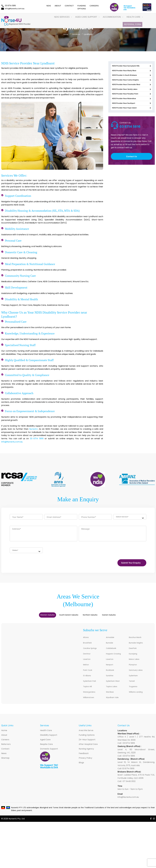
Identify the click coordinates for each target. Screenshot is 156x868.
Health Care (46, 738)
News (4, 761)
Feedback (84, 761)
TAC (125, 8)
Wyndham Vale (114, 705)
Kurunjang (134, 658)
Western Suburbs (28, 617)
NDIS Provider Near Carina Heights (132, 88)
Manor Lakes (136, 664)
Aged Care (45, 747)
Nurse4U (33, 429)
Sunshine (111, 681)
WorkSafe (130, 8)
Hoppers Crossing (116, 658)
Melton (87, 670)
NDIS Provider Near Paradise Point (132, 108)
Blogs (81, 770)
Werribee (111, 699)
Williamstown (91, 705)
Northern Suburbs (97, 617)
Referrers (6, 752)
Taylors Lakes (113, 693)
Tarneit (133, 687)
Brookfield (89, 646)
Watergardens (91, 699)
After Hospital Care (88, 752)
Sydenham (135, 681)
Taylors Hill (89, 693)
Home (65, 34)
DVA (125, 10)
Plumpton (134, 670)
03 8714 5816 (9, 6)
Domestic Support (49, 756)
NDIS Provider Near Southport (132, 122)
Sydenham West (115, 687)
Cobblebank (113, 652)
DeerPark (134, 652)
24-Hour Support (87, 747)
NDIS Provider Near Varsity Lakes (132, 101)
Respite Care (46, 752)
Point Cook (89, 676)
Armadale (111, 641)
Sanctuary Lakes (138, 676)
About (58, 6)
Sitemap (5, 765)
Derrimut (88, 658)
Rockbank (111, 676)
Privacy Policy (85, 765)
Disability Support (49, 742)
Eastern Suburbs (128, 617)
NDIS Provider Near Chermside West (132, 94)
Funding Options (87, 742)
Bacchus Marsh (137, 641)
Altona (87, 641)
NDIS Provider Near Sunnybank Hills (132, 67)
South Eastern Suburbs (63, 617)
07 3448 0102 (129, 789)
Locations (77, 34)
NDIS (49, 6)
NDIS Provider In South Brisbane (132, 81)
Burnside (111, 646)
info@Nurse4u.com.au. (12, 442)
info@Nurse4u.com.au (13, 9)
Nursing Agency (86, 756)
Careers (94, 6)
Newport (111, 670)
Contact (69, 6)
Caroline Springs (92, 652)
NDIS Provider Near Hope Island (132, 128)
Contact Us (132, 178)
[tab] (28, 617)
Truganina (135, 693)
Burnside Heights (138, 646)
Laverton (88, 664)
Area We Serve (86, 738)
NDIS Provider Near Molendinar (132, 115)
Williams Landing (138, 699)
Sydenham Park (92, 687)
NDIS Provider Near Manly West (132, 74)
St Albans (88, 681)
